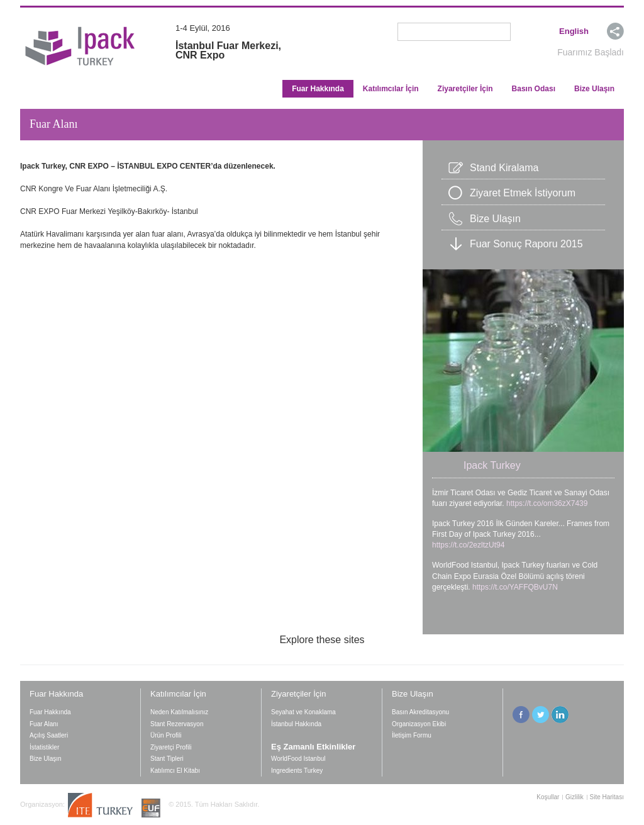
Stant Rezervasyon (177, 724)
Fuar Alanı (44, 724)
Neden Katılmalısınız (179, 712)
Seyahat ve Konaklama (303, 712)
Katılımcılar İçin (391, 89)
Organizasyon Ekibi (419, 724)
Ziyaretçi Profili (171, 747)
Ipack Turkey (492, 465)
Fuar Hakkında (318, 89)
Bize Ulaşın (594, 89)
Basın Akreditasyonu (420, 712)
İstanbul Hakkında (296, 724)
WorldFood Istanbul (298, 759)
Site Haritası (607, 797)
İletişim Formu (412, 735)
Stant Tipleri (167, 759)
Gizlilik (575, 797)
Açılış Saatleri (49, 735)
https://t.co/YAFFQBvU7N (515, 587)
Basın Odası (534, 89)
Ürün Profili (166, 735)
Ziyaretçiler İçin (465, 89)
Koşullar (548, 797)
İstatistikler (44, 747)
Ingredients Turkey (299, 771)
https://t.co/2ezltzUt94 (468, 545)
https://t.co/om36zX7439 (547, 503)
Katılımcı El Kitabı (175, 771)
